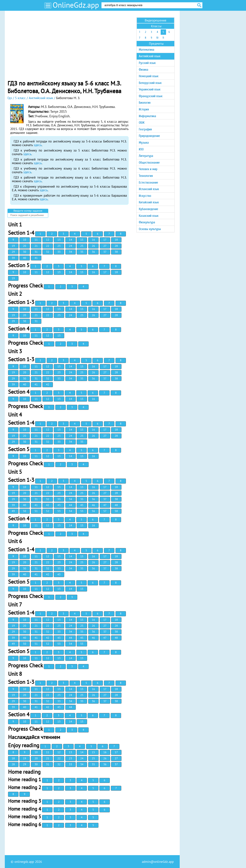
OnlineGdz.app (76, 5)
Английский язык (150, 56)
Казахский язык (149, 216)
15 (82, 240)
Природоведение (149, 136)
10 (25, 240)
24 (71, 246)
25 (82, 246)
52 (48, 511)
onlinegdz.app (24, 862)
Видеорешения (155, 20)
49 (13, 511)
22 (48, 246)
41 (36, 258)
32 (48, 252)
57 (105, 511)
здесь (38, 145)
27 (105, 246)
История (144, 109)
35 (82, 252)
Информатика (147, 116)
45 (82, 505)
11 (36, 240)
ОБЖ (142, 123)
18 (116, 240)
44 (71, 505)
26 (93, 246)
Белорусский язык (150, 83)
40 (25, 258)
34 (71, 252)
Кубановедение (148, 209)
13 (59, 240)
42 (48, 384)
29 (13, 252)
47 (105, 505)
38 (116, 252)
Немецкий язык (149, 76)
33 (59, 252)
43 (59, 505)
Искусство (145, 196)
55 (82, 511)
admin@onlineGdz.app (158, 862)
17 (105, 240)
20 (25, 246)
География (145, 129)
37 (105, 252)
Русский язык (147, 63)
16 (93, 240)
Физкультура (147, 222)
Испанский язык (149, 189)
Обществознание (149, 163)
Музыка (144, 143)
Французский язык (151, 96)
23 (59, 246)
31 (36, 252)
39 (13, 258)
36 (93, 252)
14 (71, 240)
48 (116, 505)
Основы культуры (150, 229)
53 (59, 511)
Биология (145, 103)
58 (116, 511)
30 (25, 252)
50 (25, 511)
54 (71, 511)
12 (48, 240)
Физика (143, 70)
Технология (146, 176)
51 (36, 511)
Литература (146, 156)
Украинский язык (150, 89)
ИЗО (141, 149)
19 (13, 246)
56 (93, 511)
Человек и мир (148, 169)
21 (36, 246)
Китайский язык (149, 202)
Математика (146, 50)
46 (93, 505)
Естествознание (148, 183)
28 (116, 246)
